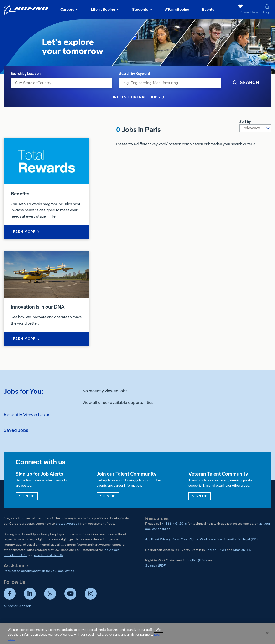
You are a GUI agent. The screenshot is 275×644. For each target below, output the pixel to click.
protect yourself (67, 524)
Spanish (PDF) (244, 550)
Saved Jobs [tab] (16, 430)
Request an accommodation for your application (39, 571)
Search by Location (26, 74)
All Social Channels (18, 606)
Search (250, 83)
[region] (137, 633)
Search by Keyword (135, 74)
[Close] (267, 633)
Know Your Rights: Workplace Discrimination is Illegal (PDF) (216, 539)
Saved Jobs (240, 12)
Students (140, 9)
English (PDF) (216, 550)
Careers (67, 9)
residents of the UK (49, 555)
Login (267, 12)
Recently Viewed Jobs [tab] (27, 414)
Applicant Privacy (158, 539)
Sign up (29, 496)
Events (208, 9)
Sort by (245, 122)
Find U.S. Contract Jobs (135, 97)
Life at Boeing (103, 9)
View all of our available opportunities (118, 403)
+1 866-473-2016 (174, 524)
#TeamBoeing (177, 9)
